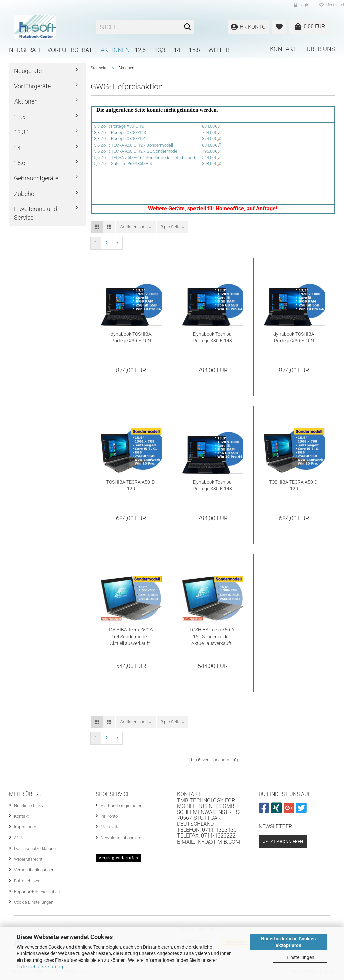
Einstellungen (300, 957)
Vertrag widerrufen (119, 858)
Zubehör (25, 194)
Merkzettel (111, 827)
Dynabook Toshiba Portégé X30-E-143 (212, 337)
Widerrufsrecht (28, 859)
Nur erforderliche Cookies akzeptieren (288, 942)
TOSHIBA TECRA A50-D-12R (131, 485)
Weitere (221, 50)
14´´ (179, 50)
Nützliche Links (29, 805)
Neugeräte (26, 50)
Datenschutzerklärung (40, 967)
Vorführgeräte (72, 50)
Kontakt (283, 49)
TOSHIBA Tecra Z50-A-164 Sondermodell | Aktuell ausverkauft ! (131, 637)
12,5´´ (142, 50)
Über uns (321, 49)
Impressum (25, 827)
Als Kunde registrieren (122, 805)
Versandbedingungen (34, 870)
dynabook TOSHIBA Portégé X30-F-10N (131, 337)
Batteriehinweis (29, 881)
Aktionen (115, 50)
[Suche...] (188, 27)
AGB (18, 838)
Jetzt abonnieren (283, 841)
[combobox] (136, 227)
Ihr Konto (109, 816)
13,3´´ (161, 50)
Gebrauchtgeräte (36, 178)
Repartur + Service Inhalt (37, 891)
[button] (97, 227)
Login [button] (302, 5)
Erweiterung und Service (36, 213)
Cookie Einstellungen (34, 902)
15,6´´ (196, 50)
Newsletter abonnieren (122, 838)
